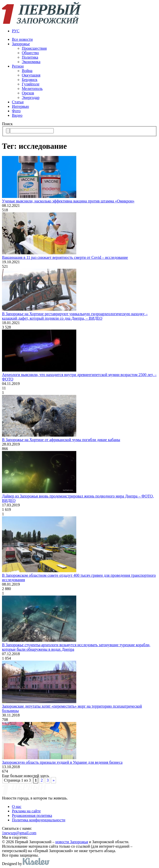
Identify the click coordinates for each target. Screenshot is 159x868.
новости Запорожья (72, 842)
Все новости (22, 39)
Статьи (18, 102)
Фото (16, 111)
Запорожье (21, 44)
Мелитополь (32, 89)
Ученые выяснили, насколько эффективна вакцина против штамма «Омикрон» (68, 201)
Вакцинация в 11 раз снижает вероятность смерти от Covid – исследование (65, 257)
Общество (30, 53)
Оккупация (31, 75)
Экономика (31, 62)
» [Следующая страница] (53, 780)
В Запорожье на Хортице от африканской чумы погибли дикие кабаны (61, 440)
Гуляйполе (31, 84)
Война (27, 71)
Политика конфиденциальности (39, 820)
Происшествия (34, 48)
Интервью (20, 106)
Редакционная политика (32, 815)
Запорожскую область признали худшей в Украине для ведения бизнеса (62, 762)
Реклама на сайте (26, 811)
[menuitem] (84, 31)
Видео (17, 115)
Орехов (28, 93)
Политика (30, 57)
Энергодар (31, 97)
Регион (18, 66)
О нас (17, 807)
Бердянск (30, 80)
